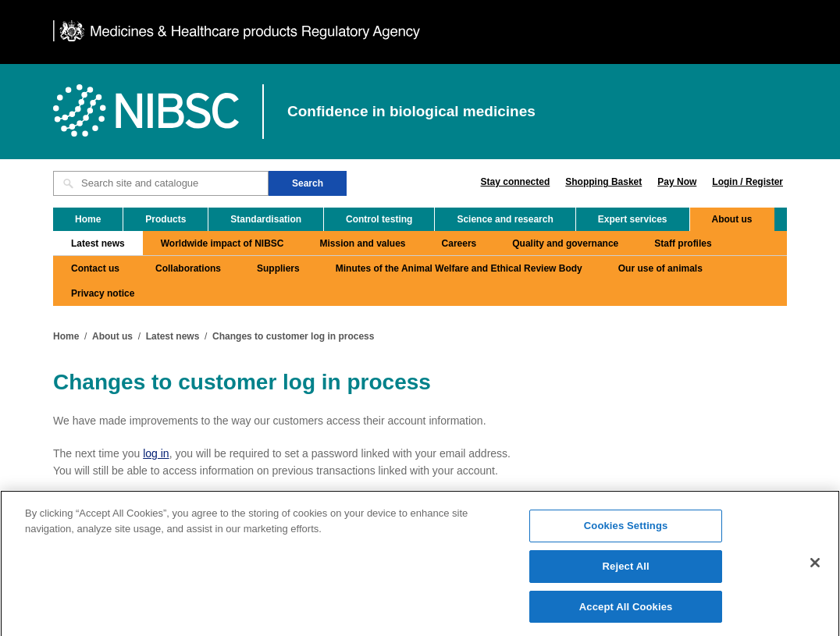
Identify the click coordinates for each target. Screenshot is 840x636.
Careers (459, 243)
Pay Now (677, 182)
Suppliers (278, 268)
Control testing (379, 219)
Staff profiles (683, 243)
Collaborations (188, 268)
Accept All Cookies (626, 611)
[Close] (815, 567)
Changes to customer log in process (293, 336)
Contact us (95, 268)
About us (732, 219)
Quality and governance (565, 243)
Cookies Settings (626, 530)
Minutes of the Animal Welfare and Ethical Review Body (459, 268)
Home (88, 219)
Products (166, 219)
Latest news (98, 243)
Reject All (626, 571)
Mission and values (363, 243)
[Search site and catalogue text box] (161, 183)
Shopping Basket (603, 182)
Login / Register (747, 182)
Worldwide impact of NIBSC (222, 243)
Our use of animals (660, 268)
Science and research (505, 219)
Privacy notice (103, 293)
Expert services (633, 219)
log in (156, 453)
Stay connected (516, 182)
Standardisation (266, 219)
